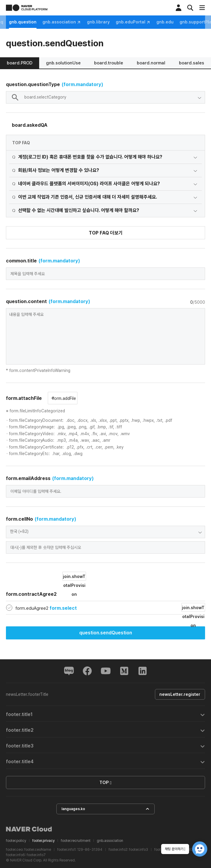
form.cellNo (41, 519)
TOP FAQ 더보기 (106, 233)
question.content (48, 301)
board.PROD (20, 63)
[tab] (105, 714)
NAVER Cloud (29, 829)
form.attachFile (24, 398)
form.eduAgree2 (46, 608)
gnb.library (146, 22)
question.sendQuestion (106, 633)
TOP (105, 783)
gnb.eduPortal (180, 22)
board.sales (192, 63)
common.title (43, 261)
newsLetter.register (180, 694)
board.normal (151, 63)
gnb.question (70, 22)
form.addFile (64, 398)
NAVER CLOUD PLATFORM (27, 8)
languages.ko (105, 809)
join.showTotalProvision (74, 577)
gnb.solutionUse (63, 63)
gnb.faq (42, 22)
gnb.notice (17, 22)
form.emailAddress (50, 478)
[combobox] (105, 97)
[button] (105, 714)
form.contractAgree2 (46, 584)
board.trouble (109, 63)
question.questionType (55, 84)
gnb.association (109, 22)
